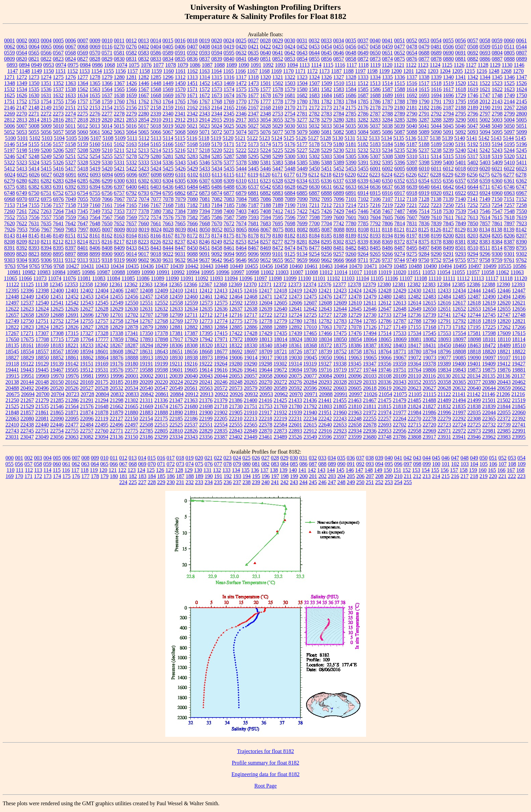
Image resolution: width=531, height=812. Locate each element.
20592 (295, 388)
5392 (375, 162)
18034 (325, 339)
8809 (9, 254)
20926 (236, 394)
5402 (473, 162)
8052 (217, 230)
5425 (168, 169)
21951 (325, 412)
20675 (13, 394)
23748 (385, 437)
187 (180, 476)
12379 (369, 284)
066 (114, 464)
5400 (448, 162)
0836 (192, 59)
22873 (280, 431)
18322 (236, 345)
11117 (492, 278)
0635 (253, 53)
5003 (497, 120)
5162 (119, 144)
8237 (180, 242)
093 (370, 464)
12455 (116, 297)
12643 (325, 309)
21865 (57, 412)
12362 (131, 284)
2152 (83, 108)
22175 (161, 419)
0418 (217, 47)
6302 (144, 181)
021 (209, 458)
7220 (400, 205)
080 (247, 464)
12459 (176, 297)
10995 (208, 272)
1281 (131, 77)
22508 (146, 425)
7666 (192, 223)
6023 (522, 169)
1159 (156, 71)
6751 (46, 193)
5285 (217, 156)
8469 (265, 248)
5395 (387, 162)
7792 (375, 223)
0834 (168, 59)
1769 (229, 101)
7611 (448, 217)
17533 (400, 333)
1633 (70, 95)
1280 (119, 77)
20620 (400, 388)
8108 (363, 230)
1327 (339, 77)
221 (503, 476)
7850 (473, 223)
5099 (522, 132)
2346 (241, 114)
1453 (217, 83)
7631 (34, 223)
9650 (253, 260)
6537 (253, 187)
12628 (102, 309)
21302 (131, 400)
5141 (472, 138)
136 (255, 470)
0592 (192, 53)
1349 (22, 83)
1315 (217, 77)
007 (76, 458)
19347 (369, 364)
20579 (251, 388)
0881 (461, 59)
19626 (236, 370)
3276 (290, 120)
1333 (363, 77)
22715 (415, 425)
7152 (521, 199)
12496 (519, 297)
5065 (144, 132)
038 (370, 458)
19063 (355, 358)
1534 (22, 89)
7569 (131, 217)
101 (446, 464)
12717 (251, 315)
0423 (278, 47)
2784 (339, 114)
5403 (485, 162)
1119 (375, 65)
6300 (119, 181)
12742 (459, 315)
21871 (72, 412)
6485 (205, 187)
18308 (191, 345)
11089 (158, 278)
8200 (448, 236)
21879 (116, 412)
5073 (229, 132)
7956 (34, 230)
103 (465, 464)
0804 (497, 53)
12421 (325, 290)
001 (19, 458)
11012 (326, 272)
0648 (351, 53)
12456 (131, 297)
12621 (519, 303)
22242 (325, 419)
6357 (461, 181)
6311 (253, 181)
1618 (461, 89)
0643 (302, 53)
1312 (180, 77)
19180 (131, 364)
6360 (497, 181)
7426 (326, 211)
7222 (424, 205)
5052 (9, 132)
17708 (42, 339)
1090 (244, 65)
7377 (131, 211)
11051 (414, 272)
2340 (168, 114)
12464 (236, 297)
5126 (301, 138)
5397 (412, 162)
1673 (217, 95)
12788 (415, 321)
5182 (363, 144)
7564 (95, 217)
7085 (254, 199)
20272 (280, 382)
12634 (191, 309)
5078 (290, 132)
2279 (131, 114)
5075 (253, 132)
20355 (429, 382)
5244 (509, 150)
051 (493, 458)
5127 (313, 138)
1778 (278, 101)
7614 (485, 217)
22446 (57, 425)
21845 (519, 406)
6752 (58, 193)
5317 (473, 156)
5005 (522, 120)
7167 (156, 205)
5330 (107, 162)
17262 (504, 327)
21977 (400, 412)
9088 (192, 254)
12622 (12, 309)
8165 (144, 236)
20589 (280, 388)
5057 (58, 132)
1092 (268, 65)
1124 (435, 65)
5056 (46, 132)
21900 (206, 412)
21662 (116, 406)
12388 (488, 284)
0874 (387, 59)
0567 (58, 53)
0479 (424, 47)
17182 (459, 327)
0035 (351, 40)
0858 (351, 59)
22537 (191, 425)
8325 (351, 242)
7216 (375, 205)
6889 (339, 193)
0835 (180, 59)
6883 (278, 193)
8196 (400, 236)
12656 (519, 309)
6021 (497, 169)
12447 (519, 290)
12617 (459, 303)
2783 (326, 114)
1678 (265, 95)
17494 (370, 333)
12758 (116, 321)
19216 (191, 364)
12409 (161, 290)
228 (152, 482)
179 (104, 476)
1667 (144, 95)
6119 (253, 175)
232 (190, 482)
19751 (400, 370)
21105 (415, 394)
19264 (220, 364)
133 (227, 470)
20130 (444, 376)
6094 (107, 175)
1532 (9, 89)
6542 (265, 187)
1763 (156, 101)
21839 (489, 406)
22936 (370, 431)
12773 (206, 321)
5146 (9, 144)
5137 (423, 138)
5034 (339, 126)
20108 (385, 376)
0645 (326, 53)
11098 (275, 278)
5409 (497, 162)
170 (19, 476)
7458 (375, 211)
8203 (473, 236)
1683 (314, 95)
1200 (397, 71)
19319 (310, 364)
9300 (497, 254)
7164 (119, 205)
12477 (340, 297)
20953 (266, 394)
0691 (461, 53)
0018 (192, 40)
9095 (241, 254)
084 (284, 464)
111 (20, 470)
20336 (385, 382)
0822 (46, 59)
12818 (474, 321)
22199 (206, 419)
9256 (326, 254)
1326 (326, 77)
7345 (83, 211)
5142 (484, 138)
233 (199, 482)
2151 (70, 108)
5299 (278, 156)
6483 (180, 187)
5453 (351, 169)
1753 (34, 101)
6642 (448, 187)
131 (208, 470)
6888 (326, 193)
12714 (221, 315)
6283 (58, 181)
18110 (504, 339)
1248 (494, 71)
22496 (116, 425)
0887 (497, 59)
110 (10, 470)
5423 (144, 169)
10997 (237, 272)
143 (321, 470)
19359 (399, 364)
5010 (58, 126)
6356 (448, 181)
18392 (385, 345)
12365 (175, 284)
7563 (83, 217)
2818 (83, 120)
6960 (497, 193)
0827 (83, 59)
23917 (429, 437)
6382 (34, 187)
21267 (27, 400)
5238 (436, 150)
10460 (296, 266)
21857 (27, 412)
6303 (156, 181)
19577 (131, 370)
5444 (241, 169)
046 (446, 458)
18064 (370, 339)
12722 (265, 315)
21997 (459, 412)
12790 (429, 321)
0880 (448, 59)
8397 (70, 248)
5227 (302, 150)
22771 (116, 431)
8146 (46, 236)
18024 (296, 339)
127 (170, 470)
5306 (363, 156)
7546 (485, 211)
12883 (206, 327)
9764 (22, 266)
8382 (473, 242)
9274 (400, 254)
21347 (176, 400)
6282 (46, 181)
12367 (205, 284)
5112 (144, 138)
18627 (131, 351)
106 (493, 464)
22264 (400, 419)
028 (275, 458)
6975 (46, 199)
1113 (305, 65)
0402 (144, 47)
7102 (363, 199)
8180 (278, 236)
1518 (436, 83)
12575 (221, 303)
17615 (519, 333)
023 (228, 458)
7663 (168, 223)
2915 (217, 120)
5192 (473, 144)
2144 (509, 101)
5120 (228, 138)
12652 (459, 309)
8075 (278, 230)
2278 (119, 114)
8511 (485, 248)
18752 (340, 351)
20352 (415, 382)
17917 (176, 339)
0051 (400, 40)
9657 (290, 260)
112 (29, 470)
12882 (191, 327)
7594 (265, 217)
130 (198, 470)
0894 (24, 65)
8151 (70, 236)
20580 (265, 388)
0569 (83, 53)
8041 (193, 230)
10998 (252, 272)
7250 (448, 205)
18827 (12, 358)
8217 (119, 242)
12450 (42, 297)
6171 (277, 175)
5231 (351, 150)
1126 (459, 65)
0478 (412, 47)
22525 (176, 425)
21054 (385, 394)
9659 (302, 260)
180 (114, 476)
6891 (351, 193)
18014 (281, 339)
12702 (131, 315)
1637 (107, 95)
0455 (339, 47)
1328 (351, 77)
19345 (355, 364)
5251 (70, 156)
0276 (131, 47)
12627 (87, 309)
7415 (290, 211)
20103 (370, 376)
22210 (236, 419)
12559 (191, 303)
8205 (497, 236)
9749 (411, 260)
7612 (461, 217)
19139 (57, 364)
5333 (144, 162)
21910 (251, 412)
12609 (340, 303)
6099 (168, 175)
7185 (229, 205)
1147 (13, 71)
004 (47, 458)
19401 (474, 364)
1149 (36, 71)
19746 (385, 370)
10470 (356, 266)
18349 (280, 345)
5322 (9, 162)
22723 (444, 425)
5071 (205, 132)
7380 (156, 211)
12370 (250, 284)
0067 (71, 47)
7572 (144, 217)
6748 (9, 193)
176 (76, 476)
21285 (57, 400)
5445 (253, 169)
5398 (424, 162)
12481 (400, 297)
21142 (474, 394)
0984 (85, 65)
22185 (176, 419)
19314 (295, 364)
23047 (27, 437)
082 (265, 464)
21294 (102, 400)
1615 (424, 89)
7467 (387, 211)
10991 (163, 272)
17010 (310, 327)
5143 (496, 138)
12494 (504, 297)
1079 (183, 65)
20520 (57, 388)
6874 (217, 193)
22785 (146, 431)
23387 (221, 437)
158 (464, 470)
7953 (22, 230)
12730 (370, 315)
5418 (83, 169)
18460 (459, 345)
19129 (42, 364)
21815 (385, 406)
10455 (251, 266)
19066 (385, 358)
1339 (436, 77)
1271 (9, 77)
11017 (355, 272)
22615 (310, 425)
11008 (311, 272)
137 (264, 470)
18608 (116, 351)
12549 (116, 303)
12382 (414, 284)
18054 (355, 339)
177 (85, 476)
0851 (265, 59)
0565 (34, 53)
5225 (278, 150)
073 (180, 464)
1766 (192, 101)
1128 (483, 65)
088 (322, 464)
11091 (187, 278)
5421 (119, 169)
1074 (122, 65)
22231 (295, 419)
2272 (46, 114)
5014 (107, 126)
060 (57, 464)
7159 (83, 205)
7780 (351, 223)
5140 (460, 138)
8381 (461, 242)
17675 (27, 339)
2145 (522, 101)
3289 (448, 120)
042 (408, 458)
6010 (424, 169)
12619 (489, 303)
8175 (229, 236)
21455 (340, 400)
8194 (387, 236)
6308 (217, 181)
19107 (504, 358)
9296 (485, 254)
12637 (236, 309)
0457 (363, 47)
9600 (131, 260)
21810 (355, 406)
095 (389, 464)
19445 (42, 370)
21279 (42, 400)
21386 (236, 400)
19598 (161, 370)
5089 (424, 132)
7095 (327, 199)
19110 (519, 358)
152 (407, 470)
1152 (73, 71)
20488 (12, 388)
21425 (280, 400)
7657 (131, 223)
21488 (429, 400)
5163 (131, 144)
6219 (338, 175)
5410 (509, 162)
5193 (485, 144)
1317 (241, 77)
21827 (429, 406)
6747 (522, 187)
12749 (12, 321)
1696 (448, 95)
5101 (23, 138)
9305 (34, 260)
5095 (497, 132)
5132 (362, 138)
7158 (70, 205)
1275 (58, 77)
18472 (489, 345)
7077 (156, 199)
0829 (107, 59)
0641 (278, 53)
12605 (280, 303)
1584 (351, 89)
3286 (412, 120)
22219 (280, 419)
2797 (485, 114)
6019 (473, 169)
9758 (485, 260)
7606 (400, 217)
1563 (95, 89)
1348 (9, 83)
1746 (473, 95)
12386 (473, 284)
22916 (325, 431)
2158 (156, 108)
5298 (265, 156)
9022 (168, 254)
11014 (341, 272)
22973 (474, 431)
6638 (400, 187)
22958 (415, 431)
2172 (314, 108)
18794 (429, 351)
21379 (221, 400)
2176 (363, 108)
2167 (253, 108)
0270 (119, 47)
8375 (424, 242)
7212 (326, 205)
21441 (325, 400)
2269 (9, 114)
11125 (27, 284)
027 (265, 458)
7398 (217, 211)
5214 (156, 150)
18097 (460, 339)
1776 (253, 101)
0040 (375, 40)
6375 (9, 187)
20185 (116, 382)
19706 (310, 370)
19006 (236, 358)
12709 (176, 315)
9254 (314, 254)
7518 (436, 211)
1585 (363, 89)
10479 (385, 266)
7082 (217, 199)
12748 (519, 315)
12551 (146, 303)
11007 (296, 272)
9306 (46, 260)
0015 (168, 40)
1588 (400, 89)
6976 (59, 199)
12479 (370, 297)
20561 (191, 388)
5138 (435, 138)
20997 (356, 394)
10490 (430, 266)
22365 (489, 419)
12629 (116, 309)
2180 (400, 108)
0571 (107, 53)
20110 (414, 376)
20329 (355, 382)
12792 (459, 321)
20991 (341, 394)
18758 (355, 351)
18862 (87, 358)
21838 (474, 406)
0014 (156, 40)
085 (294, 464)
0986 (98, 65)
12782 (325, 321)
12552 (161, 303)
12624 (42, 309)
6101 (180, 175)
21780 (295, 406)
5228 (314, 150)
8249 (217, 242)
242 (284, 482)
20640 (474, 388)
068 (133, 464)
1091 (256, 65)
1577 (265, 89)
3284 (387, 120)
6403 (156, 187)
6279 (9, 181)
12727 (325, 315)
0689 (436, 53)
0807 (522, 53)
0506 (448, 47)
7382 (168, 211)
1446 (144, 83)
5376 (217, 162)
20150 (57, 382)
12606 (295, 303)
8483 (363, 248)
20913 (207, 394)
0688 (424, 53)
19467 (57, 370)
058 (38, 464)
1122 (411, 65)
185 (161, 476)
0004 (46, 40)
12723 (280, 315)
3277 (302, 120)
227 (142, 482)
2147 (22, 108)
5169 (205, 144)
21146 (488, 394)
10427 (72, 266)
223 (522, 476)
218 (474, 476)
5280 (156, 156)
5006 (9, 126)
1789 (412, 101)
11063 (517, 272)
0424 (290, 47)
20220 (161, 382)
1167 (252, 71)
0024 (229, 40)
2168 (265, 108)
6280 (22, 181)
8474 (290, 248)
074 (190, 464)
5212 (131, 150)
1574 (229, 89)
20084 (325, 376)
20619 (385, 388)
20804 (102, 394)
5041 (424, 126)
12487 (474, 297)
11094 (231, 278)
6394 (95, 187)
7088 (278, 199)
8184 (314, 236)
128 (179, 470)
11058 (487, 272)
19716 (325, 370)
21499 (474, 400)
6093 (95, 175)
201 (313, 476)
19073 (429, 358)
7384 (180, 211)
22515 (161, 425)
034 (332, 458)
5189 (436, 144)
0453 (314, 47)
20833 (132, 394)
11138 (41, 284)
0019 (205, 40)
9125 (290, 254)
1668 (156, 95)
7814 (400, 223)
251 (370, 482)
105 (484, 464)
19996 (117, 376)
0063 (22, 47)
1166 (240, 71)
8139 (509, 230)
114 (47, 470)
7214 (351, 205)
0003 (34, 40)
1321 (278, 77)
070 (152, 464)
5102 (35, 138)
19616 (221, 370)
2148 (34, 108)
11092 (202, 278)
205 (351, 476)
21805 (340, 406)
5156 (46, 144)
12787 (400, 321)
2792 (436, 114)
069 (142, 464)
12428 (385, 290)
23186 (146, 437)
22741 (519, 425)
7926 (10, 230)
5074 (241, 132)
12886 (251, 327)
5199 (34, 150)
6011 (436, 169)
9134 (302, 254)
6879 (241, 193)
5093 (473, 132)
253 (389, 482)
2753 (278, 114)
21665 (131, 406)
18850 (42, 358)
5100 (10, 138)
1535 (34, 89)
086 (303, 464)
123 (132, 470)
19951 (27, 376)
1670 (180, 95)
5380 (253, 162)
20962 (281, 394)
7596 (290, 217)
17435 (280, 333)
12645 (355, 309)
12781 (310, 321)
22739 (504, 425)
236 (228, 482)
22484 (87, 425)
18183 (57, 345)
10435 (132, 266)
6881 (253, 193)
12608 (325, 303)
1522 (485, 83)
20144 (27, 382)
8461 (229, 248)
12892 (295, 327)
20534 (131, 388)
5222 (241, 150)
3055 (278, 120)
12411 (191, 290)
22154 (146, 419)
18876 (116, 358)
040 (389, 458)
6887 (314, 193)
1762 (144, 101)
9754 (448, 260)
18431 (429, 345)
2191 (497, 108)
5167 (180, 144)
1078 (171, 65)
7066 (107, 199)
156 (445, 470)
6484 (192, 187)
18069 (400, 339)
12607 (310, 303)
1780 (302, 101)
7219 (387, 205)
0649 (363, 53)
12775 (236, 321)
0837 (205, 59)
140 (293, 470)
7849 (461, 223)
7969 (59, 230)
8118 (387, 230)
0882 (473, 59)
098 (417, 464)
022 (218, 458)
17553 (444, 333)
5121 (240, 138)
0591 (180, 53)
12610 (355, 303)
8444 (168, 248)
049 (474, 458)
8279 (290, 242)
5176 (290, 144)
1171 (300, 71)
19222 (206, 364)
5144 (508, 138)
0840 (229, 59)
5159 (83, 144)
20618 (370, 388)
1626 (22, 95)
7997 (83, 230)
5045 (448, 126)
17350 (146, 333)
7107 (388, 199)
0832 (144, 59)
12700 (102, 315)
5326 (58, 162)
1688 (375, 95)
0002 (22, 40)
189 (199, 476)
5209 (95, 150)
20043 (206, 376)
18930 (176, 358)
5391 (363, 162)
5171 (229, 144)
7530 (448, 211)
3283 (375, 120)
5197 (9, 150)
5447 (278, 169)
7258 (522, 205)
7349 (95, 211)
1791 (436, 101)
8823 (34, 254)
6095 (120, 175)
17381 (176, 333)
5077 (278, 132)
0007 (83, 40)
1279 (107, 77)
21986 (429, 412)
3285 (400, 120)
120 (103, 470)
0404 (156, 47)
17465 (310, 333)
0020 (217, 40)
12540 (42, 303)
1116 (340, 65)
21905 (236, 412)
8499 (448, 248)
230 (171, 482)
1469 (229, 83)
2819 (95, 120)
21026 (370, 394)
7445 (351, 211)
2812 (9, 120)
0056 (461, 40)
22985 (504, 431)
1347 (522, 77)
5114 (168, 138)
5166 (168, 144)
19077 (444, 358)
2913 (192, 120)
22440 (42, 425)
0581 (119, 53)
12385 (459, 284)
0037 (363, 40)
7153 (9, 205)
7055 (83, 199)
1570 (180, 89)
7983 (71, 230)
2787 (375, 114)
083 (275, 464)
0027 (253, 40)
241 (275, 482)
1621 (485, 89)
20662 (519, 388)
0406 (180, 47)
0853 (290, 59)
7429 (339, 211)
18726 (295, 351)
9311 (58, 260)
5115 (180, 138)
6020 (485, 169)
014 (142, 458)
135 (246, 470)
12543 (87, 303)
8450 (192, 248)
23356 (206, 437)
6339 (363, 181)
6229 (448, 175)
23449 (251, 437)
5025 (229, 126)
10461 (311, 266)
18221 (72, 345)
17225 (489, 327)
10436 (147, 266)
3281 (351, 120)
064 (95, 464)
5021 (192, 126)
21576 (87, 406)
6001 (375, 169)
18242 (102, 345)
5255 (107, 156)
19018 (280, 358)
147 (359, 470)
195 (256, 476)
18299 (161, 345)
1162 (193, 71)
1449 (168, 83)
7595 (278, 217)
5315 (448, 156)
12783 (340, 321)
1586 (375, 89)
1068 (110, 65)
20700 (43, 394)
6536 (241, 187)
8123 (411, 230)
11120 (521, 278)
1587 (387, 89)
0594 (217, 53)
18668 (206, 351)
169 (9, 476)
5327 (70, 162)
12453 (87, 297)
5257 (119, 156)
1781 (314, 101)
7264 (58, 211)
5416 (58, 169)
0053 (424, 40)
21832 (444, 406)
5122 (252, 138)
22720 (429, 425)
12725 (310, 315)
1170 (288, 71)
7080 (193, 199)
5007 (22, 126)
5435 (229, 169)
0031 (302, 40)
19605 (191, 370)
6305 (180, 181)
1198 (372, 71)
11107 (406, 278)
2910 (156, 120)
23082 (87, 437)
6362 (522, 181)
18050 (340, 339)
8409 (119, 248)
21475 (385, 400)
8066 (254, 230)
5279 (144, 156)
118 (84, 470)
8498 (436, 248)
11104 (363, 278)
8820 (22, 254)
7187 (253, 205)
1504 (302, 83)
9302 (522, 254)
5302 (314, 156)
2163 (205, 108)
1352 (58, 83)
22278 (429, 419)
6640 (424, 187)
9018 (156, 254)
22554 (221, 425)
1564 (107, 89)
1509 (326, 83)
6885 (302, 193)
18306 (176, 345)
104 (474, 464)
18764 (385, 351)
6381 (22, 187)
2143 (497, 101)
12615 (429, 303)
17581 (474, 333)
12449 (27, 297)
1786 (375, 101)
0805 (509, 53)
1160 (168, 71)
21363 (191, 400)
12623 (27, 309)
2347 (253, 114)
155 (435, 470)
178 (95, 476)
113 (38, 470)
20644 (489, 388)
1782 (326, 101)
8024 (156, 230)
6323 (265, 181)
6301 (131, 181)
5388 (326, 162)
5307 (375, 156)
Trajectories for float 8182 (265, 751)
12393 (518, 284)
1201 (409, 71)
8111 (375, 230)
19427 (518, 364)
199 (294, 476)
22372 (504, 419)
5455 (363, 169)
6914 (363, 193)
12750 (27, 321)
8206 (509, 236)
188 (190, 476)
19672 (280, 370)
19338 (340, 364)
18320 (206, 345)
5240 (461, 150)
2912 (180, 120)
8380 (448, 242)
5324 (34, 162)
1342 (473, 77)
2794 (448, 114)
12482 (415, 297)
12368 (220, 284)
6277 (509, 175)
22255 (370, 419)
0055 (448, 40)
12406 (116, 290)
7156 (46, 205)
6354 (424, 181)
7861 (497, 223)
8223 (144, 242)
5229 (326, 150)
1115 (328, 65)
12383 (429, 284)
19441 (12, 370)
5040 (412, 126)
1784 (351, 101)
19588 (146, 370)
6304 (168, 181)
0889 (522, 59)
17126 (370, 327)
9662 (326, 260)
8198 (424, 236)
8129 (460, 230)
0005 (58, 40)
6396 (107, 187)
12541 (57, 303)
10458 (281, 266)
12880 (161, 327)
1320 (265, 77)
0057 (473, 40)
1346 (509, 77)
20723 (72, 394)
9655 (278, 260)
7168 (168, 205)
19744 (370, 370)
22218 (265, 419)
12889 (280, 327)
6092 (83, 175)
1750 (522, 95)
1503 (290, 83)
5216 (180, 150)
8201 (461, 236)
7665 (180, 223)
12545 (102, 303)
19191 (146, 364)
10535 (505, 266)
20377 (474, 382)
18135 (12, 345)
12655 (504, 309)
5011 (70, 126)
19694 (295, 370)
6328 (278, 181)
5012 (83, 126)
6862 (180, 193)
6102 (193, 175)
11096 (246, 278)
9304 (22, 260)
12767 (146, 321)
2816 (58, 120)
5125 (289, 138)
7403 (241, 211)
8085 (315, 230)
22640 (325, 425)
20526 (72, 388)
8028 (168, 230)
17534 (415, 333)
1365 (95, 83)
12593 (251, 303)
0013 (144, 40)
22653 (340, 425)
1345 (497, 77)
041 (398, 458)
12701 (116, 315)
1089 (232, 65)
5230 (339, 150)
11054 (443, 272)
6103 (205, 175)
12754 (72, 321)
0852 (278, 59)
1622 (497, 89)
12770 (191, 321)
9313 (83, 260)
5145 (521, 138)
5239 (448, 150)
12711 (191, 315)
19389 (444, 364)
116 (66, 470)
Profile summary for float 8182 (265, 763)
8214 (83, 242)
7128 (424, 199)
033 (322, 458)
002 (28, 458)
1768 (217, 101)
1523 (497, 83)
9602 (144, 260)
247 (332, 482)
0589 (168, 53)
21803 (325, 406)
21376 (206, 400)
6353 (412, 181)
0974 (61, 65)
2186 (436, 108)
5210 (107, 150)
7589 (241, 217)
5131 (350, 138)
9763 (10, 266)
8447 (180, 248)
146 (350, 470)
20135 (489, 376)
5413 (22, 169)
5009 (46, 126)
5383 (278, 162)
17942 (206, 339)
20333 (370, 382)
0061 (522, 40)
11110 (435, 278)
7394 (205, 211)
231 (180, 482)
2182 (424, 108)
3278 (314, 120)
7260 (9, 211)
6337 (339, 181)
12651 (444, 309)
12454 (102, 297)
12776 (251, 321)
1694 (436, 95)
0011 (119, 40)
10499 (490, 266)
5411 (521, 162)
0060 (509, 40)
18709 (265, 351)
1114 (316, 65)
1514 (387, 83)
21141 (459, 394)
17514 (385, 333)
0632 (241, 53)
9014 (131, 254)
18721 (280, 351)
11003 (282, 272)
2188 (461, 108)
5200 (46, 150)
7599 (326, 217)
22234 (310, 419)
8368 (375, 242)
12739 (429, 315)
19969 (42, 376)
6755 (95, 193)
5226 (290, 150)
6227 (424, 175)
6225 (399, 175)
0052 (412, 40)
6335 (314, 181)
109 (522, 464)
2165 (229, 108)
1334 (375, 77)
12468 (251, 297)
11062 (502, 272)
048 (465, 458)
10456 (266, 266)
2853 (131, 120)
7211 (314, 205)
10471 (370, 266)
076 (209, 464)
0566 (46, 53)
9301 (509, 254)
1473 (253, 83)
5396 (400, 162)
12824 (42, 327)
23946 (474, 437)
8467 (253, 248)
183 (142, 476)
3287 (424, 120)
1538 (70, 89)
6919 (424, 193)
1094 (293, 65)
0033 (326, 40)
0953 (49, 65)
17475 (340, 333)
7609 (424, 217)
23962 (489, 437)
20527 (87, 388)
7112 (400, 199)
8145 (34, 236)
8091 (351, 230)
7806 (387, 223)
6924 (485, 193)
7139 (448, 199)
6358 (473, 181)
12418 (280, 290)
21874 (87, 412)
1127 (471, 65)
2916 (229, 120)
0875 (400, 59)
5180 (339, 144)
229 (161, 482)
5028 (265, 126)
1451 (192, 83)
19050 (325, 358)
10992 (178, 272)
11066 (25, 278)
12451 (57, 297)
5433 (205, 169)
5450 (314, 169)
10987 (103, 272)
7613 (473, 217)
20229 (191, 382)
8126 (436, 230)
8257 (265, 242)
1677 (253, 95)
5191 (461, 144)
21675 (176, 406)
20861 (162, 394)
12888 (265, 327)
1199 (384, 71)
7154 (22, 205)
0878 (436, 59)
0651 (387, 53)
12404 (102, 290)
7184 (217, 205)
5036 (363, 126)
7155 (34, 205)
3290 (461, 120)
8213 (70, 242)
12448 (12, 297)
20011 (161, 376)
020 (199, 458)
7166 (144, 205)
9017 (144, 254)
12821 (519, 321)
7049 (71, 199)
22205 (221, 419)
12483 (429, 297)
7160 (95, 205)
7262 (34, 211)
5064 (131, 132)
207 (370, 476)
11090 (172, 278)
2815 (46, 120)
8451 (205, 248)
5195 (509, 144)
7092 (315, 199)
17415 (221, 333)
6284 (70, 181)
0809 (9, 59)
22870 (265, 431)
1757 (83, 101)
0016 (180, 40)
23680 (370, 437)
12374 (310, 284)
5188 (424, 144)
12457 (146, 297)
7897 (509, 223)
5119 (216, 138)
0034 (339, 40)
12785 (370, 321)
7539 (461, 211)
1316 (229, 77)
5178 (314, 144)
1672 (205, 95)
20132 (459, 376)
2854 (144, 120)
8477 (314, 248)
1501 (265, 83)
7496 (412, 211)
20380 (489, 382)
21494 (459, 400)
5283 (192, 156)
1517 (424, 83)
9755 (460, 260)
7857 (485, 223)
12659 (42, 315)
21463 (355, 400)
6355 (436, 181)
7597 (302, 217)
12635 (206, 309)
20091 (340, 376)
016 (161, 458)
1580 (302, 89)
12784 (355, 321)
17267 (12, 333)
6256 (472, 175)
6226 (411, 175)
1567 (144, 89)
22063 (12, 419)
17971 (221, 339)
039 (379, 458)
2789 (400, 114)
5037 (375, 126)
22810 (176, 431)
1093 (280, 65)
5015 (119, 126)
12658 (27, 315)
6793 (144, 193)
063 (85, 464)
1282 (144, 77)
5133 (374, 138)
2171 (302, 108)
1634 (83, 95)
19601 (176, 370)
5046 (461, 126)
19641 (251, 370)
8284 (314, 242)
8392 (22, 248)
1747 (485, 95)
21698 (206, 406)
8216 (107, 242)
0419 (229, 47)
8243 (192, 242)
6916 (387, 193)
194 (247, 476)
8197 (412, 236)
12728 (340, 315)
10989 (133, 272)
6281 (34, 181)
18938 (191, 358)
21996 (444, 412)
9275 (412, 254)
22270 (415, 419)
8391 (9, 248)
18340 (265, 345)
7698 (290, 223)
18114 (519, 339)
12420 (310, 290)
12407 (131, 290)
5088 (412, 132)
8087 (327, 230)
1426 (131, 83)
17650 (13, 339)
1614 (412, 89)
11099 (290, 278)
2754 (290, 114)
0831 (131, 59)
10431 (87, 266)
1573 (217, 89)
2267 (509, 108)
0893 (12, 65)
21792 (310, 406)
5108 (108, 138)
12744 (474, 315)
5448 (290, 169)
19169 (102, 364)
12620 (504, 303)
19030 (295, 358)
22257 (385, 419)
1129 (495, 65)
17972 (236, 339)
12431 (429, 290)
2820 (107, 120)
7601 (351, 217)
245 (313, 482)
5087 (400, 132)
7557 (46, 217)
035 (341, 458)
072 (171, 464)
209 (389, 476)
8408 (107, 248)
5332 (131, 162)
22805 (161, 431)
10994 (193, 272)
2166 (241, 108)
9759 (497, 260)
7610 (436, 217)
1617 (448, 89)
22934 (355, 431)
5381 (265, 162)
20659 (504, 388)
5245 (522, 150)
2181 (412, 108)
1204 (445, 71)
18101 (489, 339)
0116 (107, 47)
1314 (205, 77)
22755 (72, 431)
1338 (424, 77)
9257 (339, 254)
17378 (161, 333)
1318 (253, 77)
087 (313, 464)
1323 (302, 77)
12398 (42, 290)
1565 (119, 89)
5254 (95, 156)
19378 (429, 364)
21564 (72, 406)
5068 (180, 132)
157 (454, 470)
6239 (460, 175)
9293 (461, 254)
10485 (400, 266)
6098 (156, 175)
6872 (192, 193)
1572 (205, 89)
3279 (326, 120)
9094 (229, 254)
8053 (229, 230)
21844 (504, 406)
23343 (191, 437)
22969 (429, 431)
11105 (377, 278)
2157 (144, 108)
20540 (146, 388)
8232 (168, 242)
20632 (459, 388)
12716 (236, 315)
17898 (162, 339)
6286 (95, 181)
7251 (461, 205)
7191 (302, 205)
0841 (241, 59)
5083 (351, 132)
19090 (474, 358)
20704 (58, 394)
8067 (266, 230)
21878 (102, 412)
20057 (251, 376)
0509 (485, 47)
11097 (260, 278)
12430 (415, 290)
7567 (107, 217)
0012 (131, 40)
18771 (400, 351)
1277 (83, 77)
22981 (489, 431)
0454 (326, 47)
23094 (102, 437)
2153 (95, 108)
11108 (420, 278)
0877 (424, 59)
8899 (95, 254)
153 (416, 470)
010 (104, 458)
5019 (168, 126)
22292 (459, 419)
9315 (95, 260)
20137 (518, 376)
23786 (400, 437)
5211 (119, 150)
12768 (161, 321)
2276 (95, 114)
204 (341, 476)
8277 (278, 242)
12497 (12, 303)
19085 (459, 358)
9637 (205, 260)
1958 (473, 101)
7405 (253, 211)
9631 (168, 260)
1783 (339, 101)
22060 (519, 412)
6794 (156, 193)
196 (265, 476)
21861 (42, 412)
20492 (27, 388)
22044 (489, 412)
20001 (132, 376)
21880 (131, 412)
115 (57, 470)
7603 (363, 217)
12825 (57, 327)
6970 (22, 199)
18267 (116, 345)
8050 (205, 230)
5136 (411, 138)
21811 (370, 406)
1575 (241, 89)
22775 (131, 431)
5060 (83, 132)
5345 (192, 162)
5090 (436, 132)
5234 (387, 150)
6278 (521, 175)
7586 (217, 217)
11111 (449, 278)
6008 (412, 169)
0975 (73, 65)
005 (57, 458)
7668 (205, 223)
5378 (241, 162)
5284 (205, 156)
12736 (415, 315)
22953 (385, 431)
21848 (12, 412)
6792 (131, 193)
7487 (400, 211)
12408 (146, 290)
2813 (22, 120)
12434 (459, 290)
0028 (265, 40)
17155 (415, 327)
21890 (176, 412)
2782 (314, 114)
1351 (46, 83)
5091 (448, 132)
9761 (509, 260)
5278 (131, 156)
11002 (267, 272)
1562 (83, 89)
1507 (314, 83)
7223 (436, 205)
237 (237, 482)
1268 (506, 71)
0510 (497, 47)
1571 (192, 89)
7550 (522, 211)
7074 (144, 199)
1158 (144, 71)
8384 (497, 242)
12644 (340, 309)
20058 (265, 376)
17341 (131, 333)
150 (388, 470)
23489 (280, 437)
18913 (146, 358)
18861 (72, 358)
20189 (131, 382)
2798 (497, 114)
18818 (474, 351)
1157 (133, 71)
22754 (57, 431)
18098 (474, 339)
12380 (384, 284)
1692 (412, 95)
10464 (341, 266)
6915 (375, 193)
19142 (72, 364)
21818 (400, 406)
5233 (375, 150)
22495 (102, 425)
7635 (46, 223)
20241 (206, 382)
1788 (400, 101)
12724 (295, 315)
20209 (146, 382)
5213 (144, 150)
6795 (168, 193)
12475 (310, 297)
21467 (370, 400)
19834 (444, 370)
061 (66, 464)
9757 (472, 260)
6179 (302, 175)
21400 (251, 400)
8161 (95, 236)
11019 (385, 272)
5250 (58, 156)
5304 (339, 156)
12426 (370, 290)
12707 (146, 315)
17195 (474, 327)
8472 (278, 248)
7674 (241, 223)
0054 (436, 40)
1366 (107, 83)
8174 (217, 236)
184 (152, 476)
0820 (22, 59)
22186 (191, 419)
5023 (205, 126)
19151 (87, 364)
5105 (71, 138)
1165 (228, 71)
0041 (387, 40)
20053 (236, 376)
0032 (314, 40)
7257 (509, 205)
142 (312, 470)
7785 (363, 223)
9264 (363, 254)
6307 (205, 181)
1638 (119, 95)
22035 (474, 412)
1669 (168, 95)
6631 (326, 187)
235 (218, 482)
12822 (12, 327)
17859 (117, 339)
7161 (107, 205)
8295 (326, 242)
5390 (351, 162)
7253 (485, 205)
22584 (280, 425)
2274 (70, 114)
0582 (131, 53)
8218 (131, 242)
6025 (22, 175)
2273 (58, 114)
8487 (400, 248)
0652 (400, 53)
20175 (102, 382)
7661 (156, 223)
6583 (278, 187)
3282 (363, 120)
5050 (509, 126)
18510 (519, 345)
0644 (314, 53)
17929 (191, 339)
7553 (22, 217)
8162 (107, 236)
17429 (265, 333)
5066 (156, 132)
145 (340, 470)
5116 (192, 138)
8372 (400, 242)
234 (209, 482)
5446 (265, 169)
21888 (161, 412)
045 (436, 458)
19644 (265, 370)
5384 (290, 162)
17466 (325, 333)
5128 (325, 138)
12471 (265, 297)
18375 (340, 345)
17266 (519, 327)
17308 (57, 333)
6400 (131, 187)
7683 (265, 223)
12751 (42, 321)
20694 (28, 394)
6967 (522, 193)
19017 (265, 358)
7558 (58, 217)
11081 (84, 278)
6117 (241, 175)
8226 (156, 242)
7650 (107, 223)
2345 (229, 114)
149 (378, 470)
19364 (414, 364)
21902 (221, 412)
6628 (290, 187)
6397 (119, 187)
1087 (207, 65)
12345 (56, 284)
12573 (206, 303)
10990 (148, 272)
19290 (250, 364)
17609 (504, 333)
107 (503, 464)
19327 (325, 364)
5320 (509, 156)
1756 (70, 101)
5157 (58, 144)
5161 (107, 144)
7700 (314, 223)
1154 (96, 71)
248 (341, 482)
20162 (72, 382)
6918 (412, 193)
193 (237, 476)
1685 (339, 95)
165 (492, 470)
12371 (265, 284)
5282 (180, 156)
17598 (489, 333)
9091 (205, 254)
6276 (497, 175)
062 (76, 464)
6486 (217, 187)
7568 (119, 217)
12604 (265, 303)
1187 (336, 71)
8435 (144, 248)
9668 (351, 260)
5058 (70, 132)
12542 (72, 303)
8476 (302, 248)
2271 (34, 114)
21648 (102, 406)
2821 (119, 120)
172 (38, 476)
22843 (236, 431)
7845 (448, 223)
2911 (168, 120)
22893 (295, 431)
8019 (144, 230)
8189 (351, 236)
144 (331, 470)
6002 (387, 169)
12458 (161, 297)
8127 (448, 230)
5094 (485, 132)
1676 (241, 95)
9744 (399, 260)
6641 (436, 187)
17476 (355, 333)
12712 (206, 315)
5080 (314, 132)
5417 (70, 169)
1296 (168, 77)
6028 (59, 175)
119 (94, 470)
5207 (70, 150)
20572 (221, 388)
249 (351, 482)
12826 (72, 327)
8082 (302, 230)
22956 (400, 431)
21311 (146, 400)
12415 (236, 290)
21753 (265, 406)
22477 (72, 425)
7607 (412, 217)
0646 (339, 53)
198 (284, 476)
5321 (522, 156)
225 (133, 482)
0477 (400, 47)
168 (521, 470)
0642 (290, 53)
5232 (363, 150)
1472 (241, 83)
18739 (325, 351)
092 (360, 464)
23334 (176, 437)
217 (465, 476)
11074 (55, 278)
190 (209, 476)
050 (484, 458)
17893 (147, 339)
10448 (221, 266)
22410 (12, 425)
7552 (9, 217)
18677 (221, 351)
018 (180, 458)
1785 (363, 101)
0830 (119, 59)
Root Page (265, 786)
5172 (241, 144)
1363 (70, 83)
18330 (251, 345)
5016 (131, 126)
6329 (290, 181)
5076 (265, 132)
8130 (472, 230)
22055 (504, 412)
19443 (27, 370)
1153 (84, 71)
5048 (485, 126)
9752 (436, 260)
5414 (34, 169)
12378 (354, 284)
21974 (385, 412)
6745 (497, 187)
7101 (351, 199)
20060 (280, 376)
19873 (474, 370)
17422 (236, 333)
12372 (280, 284)
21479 (400, 400)
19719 (340, 370)
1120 (387, 65)
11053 (429, 272)
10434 (117, 266)
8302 (339, 242)
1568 (156, 89)
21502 (504, 400)
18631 (146, 351)
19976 (72, 376)
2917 (241, 120)
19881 (519, 370)
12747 (504, 315)
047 (455, 458)
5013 (95, 126)
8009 (120, 230)
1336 (400, 77)
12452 (72, 297)
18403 (400, 345)
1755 (58, 101)
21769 (280, 406)
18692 (236, 351)
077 (218, 464)
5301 (302, 156)
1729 (461, 95)
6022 (509, 169)
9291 (448, 254)
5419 (95, 169)
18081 (415, 339)
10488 (415, 266)
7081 (205, 199)
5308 (387, 156)
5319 (497, 156)
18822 (519, 351)
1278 (95, 77)
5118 (204, 138)
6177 (290, 175)
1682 (302, 95)
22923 (340, 431)
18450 (444, 345)
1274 (46, 77)
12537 (27, 303)
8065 (241, 230)
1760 (119, 101)
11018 (370, 272)
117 (75, 470)
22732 (489, 425)
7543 (473, 211)
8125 (424, 230)
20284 (310, 382)
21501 (489, 400)
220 (493, 476)
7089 (290, 199)
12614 (415, 303)
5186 (400, 144)
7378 (144, 211)
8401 (83, 248)
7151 (509, 199)
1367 (119, 83)
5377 (229, 162)
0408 (205, 47)
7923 (522, 223)
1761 (131, 101)
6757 (119, 193)
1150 (49, 71)
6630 (314, 187)
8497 (424, 248)
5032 (314, 126)
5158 (70, 144)
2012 (485, 101)
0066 (59, 47)
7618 (509, 217)
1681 (290, 95)
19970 (57, 376)
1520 (461, 83)
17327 (87, 333)
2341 (180, 114)
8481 (339, 248)
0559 (9, 53)
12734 (400, 315)
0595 (229, 53)
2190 (485, 108)
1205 (458, 71)
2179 (387, 108)
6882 (265, 193)
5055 (34, 132)
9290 (436, 254)
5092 (461, 132)
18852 (57, 358)
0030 (290, 40)
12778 (265, 321)
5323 (22, 162)
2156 (131, 108)
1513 (375, 83)
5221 (229, 150)
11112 (463, 278)
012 (123, 458)
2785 (351, 114)
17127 (385, 327)
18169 (42, 345)
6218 (326, 175)
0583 (144, 53)
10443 (207, 266)
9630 (156, 260)
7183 (205, 205)
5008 (34, 126)
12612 (385, 303)
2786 (363, 114)
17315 (72, 333)
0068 (83, 47)
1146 (519, 65)
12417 (265, 290)
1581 (314, 89)
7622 (22, 223)
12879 (146, 327)
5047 (473, 126)
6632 (339, 187)
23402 (236, 437)
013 (133, 458)
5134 (386, 138)
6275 (485, 175)
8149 (58, 236)
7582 (192, 217)
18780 (415, 351)
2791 (424, 114)
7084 (241, 199)
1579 (290, 89)
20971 (311, 394)
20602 (325, 388)
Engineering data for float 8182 (266, 774)
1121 (399, 65)
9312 (70, 260)
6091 (71, 175)
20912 (192, 394)
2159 (168, 108)
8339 (363, 242)
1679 (278, 95)
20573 (236, 388)
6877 (229, 193)
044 (427, 458)
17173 (444, 327)
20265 (251, 382)
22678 (370, 425)
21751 (251, 406)
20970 (296, 394)
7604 (375, 217)
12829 (116, 327)
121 (113, 470)
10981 (14, 272)
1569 (168, 89)
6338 (351, 181)
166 (502, 470)
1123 (423, 65)
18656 (191, 351)
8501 (461, 248)
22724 (459, 425)
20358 (444, 382)
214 (436, 476)
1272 (22, 77)
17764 (87, 339)
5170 (217, 144)
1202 (421, 71)
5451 (326, 169)
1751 (9, 101)
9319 (119, 260)
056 (19, 464)
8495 (412, 248)
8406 (95, 248)
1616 (436, 89)
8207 (522, 236)
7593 (253, 217)
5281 (168, 156)
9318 (107, 260)
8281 (302, 242)
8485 (375, 248)
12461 (206, 297)
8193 (375, 236)
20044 (221, 376)
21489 (444, 400)
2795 (461, 114)
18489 (504, 345)
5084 (363, 132)
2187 (448, 108)
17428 (251, 333)
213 (427, 476)
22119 (101, 419)
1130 (507, 65)
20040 (191, 376)
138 (274, 470)
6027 (46, 175)
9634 (192, 260)
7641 (58, 223)
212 (417, 476)
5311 (424, 156)
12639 (265, 309)
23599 (355, 437)
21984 (415, 412)
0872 (363, 59)
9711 (363, 260)
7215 (363, 205)
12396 (27, 290)
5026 (241, 126)
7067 (120, 199)
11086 (143, 278)
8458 (217, 248)
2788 (387, 114)
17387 (191, 333)
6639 (412, 187)
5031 (302, 126)
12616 (444, 303)
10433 (102, 266)
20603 (340, 388)
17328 (102, 333)
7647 (83, 223)
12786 (385, 321)
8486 (387, 248)
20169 (87, 382)
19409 (489, 364)
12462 (221, 297)
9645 (229, 260)
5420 (107, 169)
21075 (400, 394)
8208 (9, 242)
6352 (400, 181)
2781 (302, 114)
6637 (387, 187)
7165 (131, 205)
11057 (473, 272)
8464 (241, 248)
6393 (83, 187)
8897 (70, 254)
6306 (192, 181)
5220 (217, 150)
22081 (42, 419)
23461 (265, 437)
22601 (295, 425)
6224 (387, 175)
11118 (506, 278)
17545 (429, 333)
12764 (131, 321)
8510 (473, 248)
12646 (370, 309)
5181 (351, 144)
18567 (57, 351)
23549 (310, 437)
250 (360, 482)
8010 (132, 230)
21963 (355, 412)
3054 (265, 120)
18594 (87, 351)
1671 (192, 95)
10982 (29, 272)
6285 (83, 181)
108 (512, 464)
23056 (57, 437)
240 (265, 482)
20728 (87, 394)
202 (322, 476)
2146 (9, 108)
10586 (519, 266)
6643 (461, 187)
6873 (205, 193)
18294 (146, 345)
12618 (474, 303)
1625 (9, 95)
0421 (253, 47)
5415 (46, 169)
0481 (436, 47)
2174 (339, 108)
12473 (295, 297)
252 (379, 482)
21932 (280, 412)
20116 (429, 376)
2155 (119, 108)
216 (455, 476)
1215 (470, 71)
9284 (424, 254)
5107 (96, 138)
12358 (86, 284)
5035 (351, 126)
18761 (370, 351)
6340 (375, 181)
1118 (364, 65)
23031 (12, 437)
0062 (10, 47)
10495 (460, 266)
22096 (87, 419)
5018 (156, 126)
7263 (46, 211)
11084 (113, 278)
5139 (447, 138)
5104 (59, 138)
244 (303, 482)
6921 (448, 193)
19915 (13, 376)
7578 (180, 217)
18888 (131, 358)
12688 (57, 315)
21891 (191, 412)
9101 (278, 254)
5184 (387, 144)
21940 (310, 412)
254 (398, 482)
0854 (302, 59)
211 (408, 476)
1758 (95, 101)
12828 (102, 327)
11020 (399, 272)
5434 (217, 169)
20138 (12, 382)
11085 (128, 278)
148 (369, 470)
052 (503, 458)
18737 (310, 351)
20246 (221, 382)
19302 (280, 364)
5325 (46, 162)
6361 (509, 181)
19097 (489, 358)
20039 (176, 376)
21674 (161, 406)
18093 (445, 339)
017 (171, 458)
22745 (27, 431)
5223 (253, 150)
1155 (109, 71)
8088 (339, 230)
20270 (265, 382)
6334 (302, 181)
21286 (72, 400)
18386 (355, 345)
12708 (161, 315)
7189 (278, 205)
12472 (280, 297)
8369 (387, 242)
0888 (509, 59)
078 (228, 464)
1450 (180, 83)
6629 (302, 187)
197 (275, 476)
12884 (221, 327)
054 (522, 458)
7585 (205, 217)
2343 (205, 114)
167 (511, 470)
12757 (102, 321)
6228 (436, 175)
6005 (400, 169)
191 (218, 476)
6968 (10, 199)
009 (95, 458)
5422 (131, 169)
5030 (290, 126)
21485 (415, 400)
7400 (229, 211)
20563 (206, 388)
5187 (412, 144)
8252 (229, 242)
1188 (348, 71)
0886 (485, 59)
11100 (305, 278)
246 (322, 482)
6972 (34, 199)
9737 (387, 260)
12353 (71, 284)
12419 (295, 290)
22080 (27, 419)
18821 (504, 351)
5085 (375, 132)
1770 (241, 101)
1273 (34, 77)
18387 (370, 345)
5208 (83, 150)
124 (141, 470)
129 (189, 470)
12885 (236, 327)
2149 (46, 108)
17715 (57, 339)
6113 (217, 175)
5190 (448, 144)
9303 (10, 260)
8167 (168, 236)
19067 (400, 358)
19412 (504, 364)
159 (473, 470)
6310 (241, 181)
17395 (206, 333)
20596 (310, 388)
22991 (519, 431)
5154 (22, 144)
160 (483, 470)
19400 (459, 364)
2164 (217, 108)
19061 (340, 358)
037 (360, 458)
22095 (72, 419)
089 (332, 464)
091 (351, 464)
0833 (156, 59)
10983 (44, 272)
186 (171, 476)
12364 (161, 284)
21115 (430, 394)
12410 (176, 290)
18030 (311, 339)
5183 (375, 144)
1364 (83, 83)
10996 (222, 272)
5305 (351, 156)
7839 (436, 223)
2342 (192, 114)
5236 (412, 150)
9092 (217, 254)
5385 (302, 162)
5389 (339, 162)
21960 (340, 412)
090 (341, 464)
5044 (436, 126)
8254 (253, 242)
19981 (87, 376)
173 (47, 476)
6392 (70, 187)
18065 (385, 339)
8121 (399, 230)
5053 (22, 132)
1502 (278, 83)
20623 (415, 388)
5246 (9, 156)
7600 (339, 217)
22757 (87, 431)
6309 (229, 181)
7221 (412, 205)
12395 (12, 290)
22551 (206, 425)
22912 (310, 431)
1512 (363, 83)
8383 (485, 242)
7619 (522, 217)
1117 (352, 65)
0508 (473, 47)
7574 (156, 217)
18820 (489, 351)
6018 (461, 169)
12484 (444, 297)
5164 (144, 144)
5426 (180, 169)
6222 (363, 175)
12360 (101, 284)
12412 (206, 290)
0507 (461, 47)
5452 (339, 169)
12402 (87, 290)
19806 (429, 370)
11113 (477, 278)
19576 (116, 370)
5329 (95, 162)
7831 (412, 223)
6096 (132, 175)
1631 (46, 95)
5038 (387, 126)
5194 (497, 144)
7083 (229, 199)
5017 (144, 126)
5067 (168, 132)
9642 (217, 260)
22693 (385, 425)
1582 (326, 89)
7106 (376, 199)
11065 (11, 278)
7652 (119, 223)
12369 (235, 284)
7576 (168, 217)
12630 (131, 309)
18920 (161, 358)
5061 (95, 132)
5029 (278, 126)
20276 (295, 382)
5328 (83, 162)
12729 (355, 315)
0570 (95, 53)
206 (360, 476)
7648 (95, 223)
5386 (314, 162)
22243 (340, 419)
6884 (290, 193)
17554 (459, 333)
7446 (363, 211)
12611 (370, 303)
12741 (444, 315)
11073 (40, 278)
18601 (102, 351)
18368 (310, 345)
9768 (59, 266)
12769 (176, 321)
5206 (58, 150)
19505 (72, 370)
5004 (509, 120)
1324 (314, 77)
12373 (295, 284)
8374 (412, 242)
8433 (131, 248)
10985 (73, 272)
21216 (518, 394)
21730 (236, 406)
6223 (375, 175)
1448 (156, 83)
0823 (58, 59)
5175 (278, 144)
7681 (253, 223)
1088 (219, 65)
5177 (302, 144)
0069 (95, 47)
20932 (251, 394)
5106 (84, 138)
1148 (25, 71)
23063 (72, 437)
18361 (295, 345)
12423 (340, 290)
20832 (117, 394)
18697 (251, 351)
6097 (144, 175)
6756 (107, 193)
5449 (302, 169)
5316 (461, 156)
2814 (34, 120)
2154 (107, 108)
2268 (522, 108)
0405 (168, 47)
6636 (375, 187)
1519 (448, 83)
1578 (278, 89)
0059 (497, 40)
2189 (473, 108)
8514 (497, 248)
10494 (445, 266)
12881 (176, 327)
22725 (474, 425)
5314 (436, 156)
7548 (509, 211)
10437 (162, 266)
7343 (70, 211)
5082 (339, 132)
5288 (241, 156)
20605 (355, 388)
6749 (22, 193)
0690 (448, 53)
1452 (205, 83)
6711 (485, 187)
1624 (522, 89)
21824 (415, 406)
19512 (87, 370)
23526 (295, 437)
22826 (191, 431)
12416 (251, 290)
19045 (310, 358)
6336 (326, 181)
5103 (47, 138)
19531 (102, 370)
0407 (192, 47)
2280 (144, 114)
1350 (34, 83)
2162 (192, 108)
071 (161, 464)
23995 (519, 437)
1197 (360, 71)
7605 (387, 217)
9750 (424, 260)
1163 (204, 71)
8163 (119, 236)
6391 (58, 187)
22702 (400, 425)
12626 (72, 309)
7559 (70, 217)
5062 (107, 132)
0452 (302, 47)
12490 (489, 297)
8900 (107, 254)
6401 (144, 187)
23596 (325, 437)
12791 (444, 321)
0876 (412, 59)
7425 (314, 211)
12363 (146, 284)
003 (38, 458)
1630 (34, 95)
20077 (310, 376)
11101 (319, 278)
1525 (509, 83)
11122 (13, 284)
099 (427, 464)
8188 (339, 236)
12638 (251, 309)
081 (256, 464)
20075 (295, 376)
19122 (27, 364)
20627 (429, 388)
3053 (253, 120)
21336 (161, 400)
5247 (22, 156)
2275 (83, 114)
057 (28, 464)
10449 (236, 266)
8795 (522, 248)
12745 (489, 315)
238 (247, 482)
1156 (120, 71)
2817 (70, 120)
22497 (131, 425)
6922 (461, 193)
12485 (459, 297)
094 (379, 464)
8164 (131, 236)
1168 (264, 71)
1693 (424, 95)
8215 (95, 242)
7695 (278, 223)
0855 (314, 59)
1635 (95, 95)
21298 (116, 400)
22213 (251, 419)
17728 (72, 339)
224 (123, 482)
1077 (158, 65)
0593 (205, 53)
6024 (10, 175)
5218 (205, 150)
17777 (102, 339)
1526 (522, 83)
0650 (375, 53)
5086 (387, 132)
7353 (119, 211)
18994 (221, 358)
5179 (326, 144)
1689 (387, 95)
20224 (176, 382)
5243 (497, 150)
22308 (474, 419)
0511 (509, 47)
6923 (473, 193)
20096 (355, 376)
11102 (333, 278)
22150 (131, 419)
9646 (241, 260)
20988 (326, 394)
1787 (387, 101)
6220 (351, 175)
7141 (472, 199)
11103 (348, 278)
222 (512, 476)
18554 (27, 351)
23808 (415, 437)
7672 (229, 223)
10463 (326, 266)
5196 (522, 144)
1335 (387, 77)
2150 (58, 108)
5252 (83, 156)
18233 (87, 345)
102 (455, 464)
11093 (216, 278)
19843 (459, 370)
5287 (229, 156)
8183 (302, 236)
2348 (265, 114)
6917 (400, 193)
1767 (205, 101)
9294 (473, 254)
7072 (132, 199)
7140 (460, 199)
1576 (253, 89)
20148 (42, 382)
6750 (34, 193)
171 (28, 476)
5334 (156, 162)
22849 (251, 431)
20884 (177, 394)
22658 (355, 425)
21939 (295, 412)
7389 (192, 211)
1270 (518, 71)
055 (9, 464)
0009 (95, 40)
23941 (459, 437)
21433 (295, 400)
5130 (338, 138)
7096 (339, 199)
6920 (436, 193)
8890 (46, 254)
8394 (46, 248)
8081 (290, 230)
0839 (217, 59)
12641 (295, 309)
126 (160, 470)
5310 (412, 156)
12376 (324, 284)
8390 (522, 242)
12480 (385, 297)
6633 (351, 187)
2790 (412, 114)
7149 (485, 199)
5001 (473, 120)
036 (351, 458)
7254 (497, 205)
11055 (458, 272)
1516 (412, 83)
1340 (448, 77)
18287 (131, 345)
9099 (265, 254)
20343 (400, 382)
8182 (290, 236)
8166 (156, 236)
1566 (131, 89)
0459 (387, 47)
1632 (58, 95)
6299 (107, 181)
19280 (235, 364)
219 (484, 476)
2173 (326, 108)
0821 (34, 59)
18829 (27, 358)
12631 (146, 309)
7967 (46, 230)
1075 (134, 65)
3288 (436, 120)
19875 (489, 370)
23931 (444, 437)
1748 (497, 95)
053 (512, 458)
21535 (42, 406)
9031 (180, 254)
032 (313, 458)
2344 (217, 114)
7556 (34, 217)
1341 (461, 77)
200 (303, 476)
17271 (27, 333)
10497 (475, 266)
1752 (22, 101)
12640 (280, 309)
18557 (42, 351)
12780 (295, 321)
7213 (339, 205)
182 (133, 476)
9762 (521, 260)
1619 (473, 89)
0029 (278, 40)
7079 (180, 199)
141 (302, 470)
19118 (12, 364)
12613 (400, 303)
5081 (326, 132)
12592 (236, 303)
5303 (326, 156)
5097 (509, 132)
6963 (509, 193)
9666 (339, 260)
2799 (509, 114)
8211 (46, 242)
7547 (497, 211)
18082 (430, 339)
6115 (229, 175)
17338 (116, 333)
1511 (351, 83)
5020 (180, 126)
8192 (363, 236)
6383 (46, 187)
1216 (482, 71)
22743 (12, 431)
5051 (522, 126)
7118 (412, 199)
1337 (412, 77)
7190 (290, 205)
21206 (503, 394)
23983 (504, 437)
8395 (58, 248)
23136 (116, 437)
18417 (415, 345)
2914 (205, 120)
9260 (351, 254)
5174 (265, 144)
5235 (400, 150)
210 (398, 476)
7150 (497, 199)
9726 (375, 260)
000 (9, 458)
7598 (314, 217)
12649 (415, 309)
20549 (176, 388)
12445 (489, 290)
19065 (370, 358)
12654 (489, 309)
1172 (312, 71)
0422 (265, 47)
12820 (504, 321)
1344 (485, 77)
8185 (326, 236)
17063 (325, 327)
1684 (326, 95)
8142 (521, 230)
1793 (448, 101)
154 (426, 470)
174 (57, 476)
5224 (265, 150)
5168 (192, 144)
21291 (87, 400)
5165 (156, 144)
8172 (192, 236)
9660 (314, 260)
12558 (176, 303)
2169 (278, 108)
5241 (473, 150)
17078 (355, 327)
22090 (57, 419)
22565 (251, 425)
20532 (116, 388)
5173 (253, 144)
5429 (192, 169)
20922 (221, 394)
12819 (489, 321)
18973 (206, 358)
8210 (34, 242)
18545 (12, 351)
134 (236, 470)
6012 (448, 169)
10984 (59, 272)
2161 (180, 108)
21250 (12, 400)
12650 (429, 309)
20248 (236, 382)
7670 (217, 223)
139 (283, 470)
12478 (355, 297)
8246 (205, 242)
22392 (519, 419)
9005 (119, 254)
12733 (385, 315)
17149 (400, 327)
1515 (400, 83)
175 (66, 476)
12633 (176, 309)
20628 (444, 388)
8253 (241, 242)
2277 (107, 114)
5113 (156, 138)
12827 (87, 327)
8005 (95, 230)
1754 (46, 101)
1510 (339, 83)
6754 (83, 193)
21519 (519, 400)
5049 (497, 126)
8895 (58, 254)
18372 (325, 345)
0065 (46, 47)
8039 (180, 230)
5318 (485, 156)
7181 (180, 205)
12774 (221, 321)
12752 (57, 321)
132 (217, 470)
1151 (60, 71)
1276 (70, 77)
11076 (69, 278)
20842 (147, 394)
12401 (72, 290)
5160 (95, 144)
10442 (192, 266)
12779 (280, 321)
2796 (473, 114)
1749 (509, 95)
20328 (340, 382)
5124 (277, 138)
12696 (87, 315)
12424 (355, 290)
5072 (217, 132)
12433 (444, 290)
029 (284, 458)
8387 (509, 242)
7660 (144, 223)
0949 (37, 65)
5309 (400, 156)
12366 (190, 284)
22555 (236, 425)
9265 (375, 254)
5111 (132, 138)
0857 (339, 59)
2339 (156, 114)
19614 (206, 370)
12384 (444, 284)
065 (104, 464)
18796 (444, 351)
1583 (339, 89)
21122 (444, 394)
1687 (363, 95)
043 (417, 458)
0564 (22, 53)
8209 (22, 242)
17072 (340, 327)
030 (294, 458)
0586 (156, 53)
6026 (34, 175)
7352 (107, 211)
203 (332, 476)
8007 (107, 230)
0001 (9, 40)
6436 (168, 187)
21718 (221, 406)
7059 (95, 199)
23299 (161, 437)
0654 (412, 53)
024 (237, 458)
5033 (326, 126)
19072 (415, 358)
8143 (9, 236)
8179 (265, 236)
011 (114, 458)
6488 (229, 187)
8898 (83, 254)
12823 (27, 327)
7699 (302, 223)
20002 (147, 376)
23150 (131, 437)
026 (256, 458)
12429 (400, 290)
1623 (509, 89)
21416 (265, 400)
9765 (35, 266)
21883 (146, 412)
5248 (34, 156)
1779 (290, 101)
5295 (253, 156)
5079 (302, 132)
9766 (47, 266)
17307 (42, 333)
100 (436, 464)
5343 (180, 162)
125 (151, 470)
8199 (436, 236)
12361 (116, 284)
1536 (46, 89)
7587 (229, 217)
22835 (221, 431)
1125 (447, 65)
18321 (221, 345)
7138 (436, 199)
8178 (253, 236)
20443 (504, 382)
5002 (485, 120)
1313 (192, 77)
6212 (314, 175)
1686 (351, 95)
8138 (497, 230)
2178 (375, 108)
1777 (265, 101)
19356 (384, 364)
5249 (46, 156)
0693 (485, 53)
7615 (497, 217)
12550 (131, 303)
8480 (326, 248)
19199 (161, 364)
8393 (34, 248)
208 (379, 476)
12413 (221, 290)
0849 (253, 59)
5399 (436, 162)
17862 (132, 339)
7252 (473, 205)
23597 (340, 437)
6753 (70, 193)
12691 (72, 315)
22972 (459, 431)
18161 (27, 345)
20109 (400, 376)
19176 (116, 364)
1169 (276, 71)
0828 (95, 59)
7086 (266, 199)
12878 (131, 327)
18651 (176, 351)
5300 (290, 156)
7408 (265, 211)
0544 (521, 47)
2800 (522, 114)
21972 (370, 412)
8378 (436, 242)
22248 (355, 419)
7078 (168, 199)
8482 (351, 248)
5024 (217, 126)
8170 (180, 236)
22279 (444, 419)
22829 (206, 431)
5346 (205, 162)
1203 (433, 71)
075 (199, 464)
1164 (216, 71)
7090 (302, 199)
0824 (70, 59)
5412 (9, 169)
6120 (265, 175)
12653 (474, 309)
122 (122, 470)
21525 (12, 406)
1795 (461, 101)
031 (303, 458)
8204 (485, 236)
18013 (266, 339)
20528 (102, 388)
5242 (485, 150)
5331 (119, 162)
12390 (503, 284)
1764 (168, 101)
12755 (87, 321)
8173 (205, 236)
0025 (241, 40)
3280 (339, 120)
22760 (102, 431)
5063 (119, 132)
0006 (70, 40)
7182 (192, 205)
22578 (265, 425)
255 (408, 482)
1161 (180, 71)
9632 (180, 260)
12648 (400, 309)
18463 (474, 345)
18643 (161, 351)
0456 (351, 47)
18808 (459, 351)
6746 (509, 187)
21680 (191, 406)
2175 (351, 108)
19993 (102, 376)
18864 (102, 358)
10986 (88, 272)
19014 (251, 358)
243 (294, 482)
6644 (473, 187)
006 (66, 458)
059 (47, 464)
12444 (474, 290)
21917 (265, 412)
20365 (459, 382)
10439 (177, 266)
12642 (310, 309)
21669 (146, 406)
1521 (473, 83)
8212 (58, 242)
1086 (195, 65)
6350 (387, 181)
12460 (191, 297)
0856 (326, 59)
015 (152, 458)
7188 (265, 205)
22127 (116, 419)
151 (397, 470)
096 (398, 464)
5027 (253, 126)
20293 (325, 382)
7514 (424, 211)
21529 (27, 406)
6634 (363, 187)
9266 (387, 254)
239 (256, 482)
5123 (264, 138)
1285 (156, 77)
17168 (429, 327)
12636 (221, 309)
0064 (34, 47)
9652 (265, 260)
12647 (385, 309)
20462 (519, 382)
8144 (22, 236)
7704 (326, 223)
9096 (253, 254)
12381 (399, 284)
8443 (156, 248)
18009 (251, 339)
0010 (107, 40)
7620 (9, 223)
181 (123, 476)
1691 (400, 95)
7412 (278, 211)
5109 (120, 138)
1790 (424, 101)
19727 (355, 370)
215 (446, 476)
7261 (22, 211)
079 (237, 464)
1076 (146, 65)
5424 (156, 169)
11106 (392, 278)
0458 (375, 47)
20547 (161, 388)
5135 (399, 138)
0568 (70, 53)
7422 (302, 211)
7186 (241, 205)
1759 (107, 101)
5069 (192, 132)
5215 (168, 150)
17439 (295, 333)
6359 (485, 181)
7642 (70, 223)
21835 (459, 406)
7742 (339, 223)
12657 (12, 315)
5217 (192, 150)
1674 (229, 95)
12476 (325, 297)
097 (408, 464)
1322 (290, 77)
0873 (375, 59)
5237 (424, 150)
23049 (42, 437)
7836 (424, 223)
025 (247, 458)
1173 (324, 71)
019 (190, 458)
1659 (131, 95)
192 (228, 476)
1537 (58, 89)
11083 (99, 278)
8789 (509, 248)
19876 (504, 370)
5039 (400, 126)
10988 (118, 272)
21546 (57, 406)
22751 (42, 431)
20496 (42, 388)
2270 (22, 114)
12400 (57, 290)
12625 (57, 309)
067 (123, 464)
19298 (265, 364)
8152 (83, 236)
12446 (504, 290)
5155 (34, 144)
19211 (176, 364)
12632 (161, 309)
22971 (444, 431)
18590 (72, 351)
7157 (58, 205)
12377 (339, 284)
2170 (290, 108)
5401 (461, 162)
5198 (22, 150)
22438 (27, 425)
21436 (310, 400)
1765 (180, 101)
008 (85, 458)
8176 (241, 236)
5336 (168, 162)
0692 (473, 53)
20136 (504, 376)
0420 (241, 47)
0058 (485, 40)
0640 (265, 53)
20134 (474, 376)
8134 (485, 230)
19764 (415, 370)
